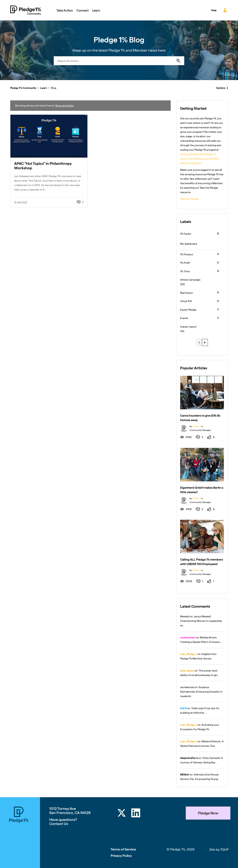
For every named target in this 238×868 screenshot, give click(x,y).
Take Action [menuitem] (65, 10)
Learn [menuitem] (96, 10)
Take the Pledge (189, 199)
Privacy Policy (121, 856)
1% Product (187, 254)
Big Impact (186, 293)
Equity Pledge (188, 310)
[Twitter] (122, 814)
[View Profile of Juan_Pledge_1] (189, 654)
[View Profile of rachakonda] (187, 687)
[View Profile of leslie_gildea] (187, 671)
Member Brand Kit (191, 163)
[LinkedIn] (136, 814)
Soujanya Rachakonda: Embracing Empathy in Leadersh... (201, 692)
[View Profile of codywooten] (188, 637)
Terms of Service (123, 849)
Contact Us (59, 824)
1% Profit (185, 263)
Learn (44, 88)
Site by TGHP (219, 849)
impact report (188, 327)
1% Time (185, 271)
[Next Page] (205, 342)
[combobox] (119, 61)
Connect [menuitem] (83, 10)
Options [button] (221, 88)
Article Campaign (190, 280)
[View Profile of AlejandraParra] (189, 758)
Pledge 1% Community (26, 10)
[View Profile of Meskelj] (185, 616)
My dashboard (189, 244)
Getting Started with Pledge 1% (198, 154)
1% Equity (186, 234)
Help (214, 10)
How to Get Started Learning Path (200, 159)
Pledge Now (208, 813)
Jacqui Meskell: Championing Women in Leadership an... (201, 621)
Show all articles (64, 106)
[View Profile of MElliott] (185, 775)
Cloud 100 (186, 301)
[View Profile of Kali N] (183, 708)
